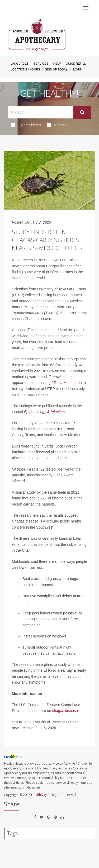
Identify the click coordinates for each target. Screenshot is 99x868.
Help (57, 64)
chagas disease (65, 711)
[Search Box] (41, 112)
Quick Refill (76, 64)
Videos (57, 125)
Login (78, 69)
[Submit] (82, 112)
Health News (26, 125)
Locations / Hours (25, 69)
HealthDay (39, 795)
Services (41, 64)
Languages (20, 64)
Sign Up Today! (57, 69)
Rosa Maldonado (68, 383)
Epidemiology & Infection (44, 412)
